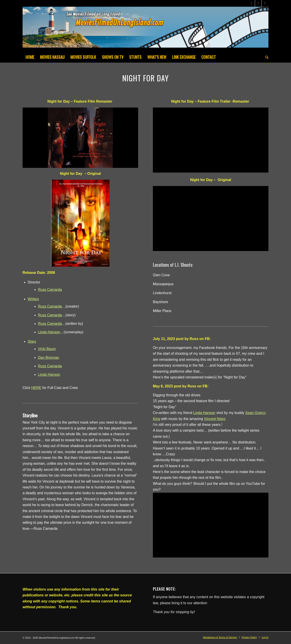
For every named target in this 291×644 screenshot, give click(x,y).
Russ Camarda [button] (50, 290)
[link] (204, 413)
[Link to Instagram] (265, 3)
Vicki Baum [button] (47, 349)
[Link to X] (252, 3)
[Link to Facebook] (258, 3)
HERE (36, 388)
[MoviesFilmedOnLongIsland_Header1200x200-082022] (145, 29)
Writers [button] (33, 299)
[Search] (265, 57)
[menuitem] (30, 57)
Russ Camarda (50, 306)
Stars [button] (32, 341)
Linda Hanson (49, 332)
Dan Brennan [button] (48, 358)
